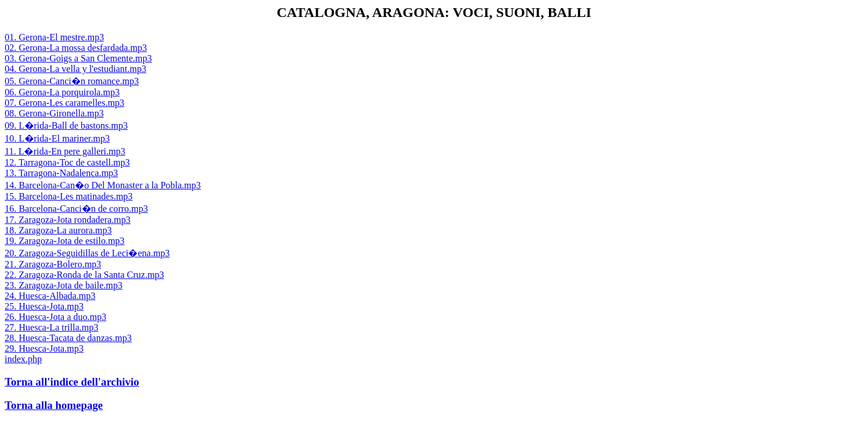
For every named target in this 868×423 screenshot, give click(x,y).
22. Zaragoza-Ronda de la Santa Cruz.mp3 (84, 275)
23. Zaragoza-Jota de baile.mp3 (64, 285)
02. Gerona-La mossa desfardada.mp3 (76, 48)
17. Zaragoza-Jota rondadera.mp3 (68, 220)
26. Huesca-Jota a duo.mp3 (56, 317)
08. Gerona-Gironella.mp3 (54, 113)
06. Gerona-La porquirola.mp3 (62, 92)
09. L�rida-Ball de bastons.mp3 (66, 125)
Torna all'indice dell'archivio (72, 382)
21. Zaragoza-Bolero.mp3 (53, 264)
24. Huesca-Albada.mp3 (50, 296)
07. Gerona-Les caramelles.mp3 (64, 103)
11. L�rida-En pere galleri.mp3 (65, 151)
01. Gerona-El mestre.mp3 (54, 37)
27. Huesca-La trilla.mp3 (52, 327)
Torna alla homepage (54, 405)
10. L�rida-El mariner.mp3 (57, 138)
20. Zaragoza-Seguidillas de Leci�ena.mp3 (87, 253)
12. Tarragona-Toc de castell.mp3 (67, 162)
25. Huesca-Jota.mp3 (44, 306)
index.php (23, 359)
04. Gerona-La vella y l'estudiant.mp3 (76, 69)
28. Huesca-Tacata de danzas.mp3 (68, 338)
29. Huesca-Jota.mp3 (44, 348)
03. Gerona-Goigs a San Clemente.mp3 (78, 58)
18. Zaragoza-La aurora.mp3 (58, 230)
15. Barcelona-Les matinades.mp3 (69, 196)
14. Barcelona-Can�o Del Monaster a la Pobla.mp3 (103, 185)
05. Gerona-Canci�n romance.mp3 (72, 81)
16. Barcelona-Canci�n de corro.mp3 (76, 209)
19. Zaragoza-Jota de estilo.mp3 (65, 241)
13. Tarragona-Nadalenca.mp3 (61, 173)
